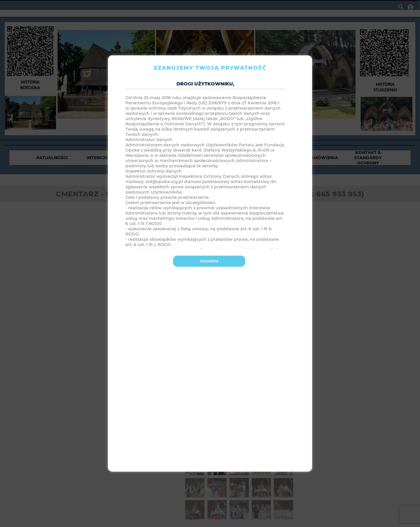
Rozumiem (209, 261)
